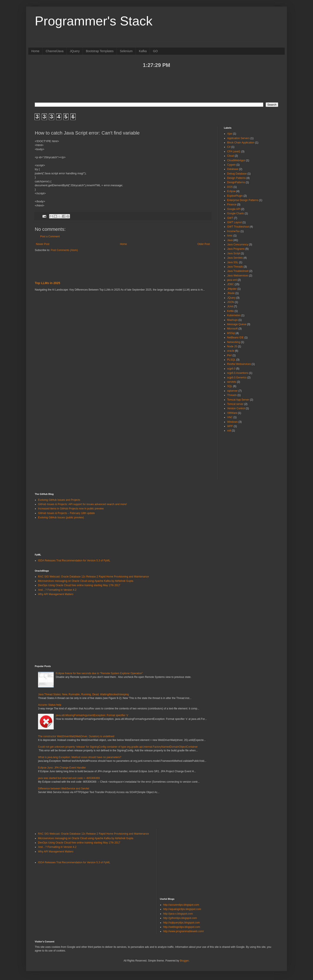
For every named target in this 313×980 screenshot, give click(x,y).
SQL (230, 386)
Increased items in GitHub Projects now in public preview (71, 509)
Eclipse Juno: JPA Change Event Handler (62, 768)
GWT (230, 218)
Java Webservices (238, 276)
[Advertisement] (156, 85)
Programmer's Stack (94, 21)
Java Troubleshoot (238, 271)
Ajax (230, 134)
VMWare (232, 413)
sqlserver (232, 391)
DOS (230, 187)
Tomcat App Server (238, 400)
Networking (234, 342)
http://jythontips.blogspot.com (180, 918)
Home (35, 51)
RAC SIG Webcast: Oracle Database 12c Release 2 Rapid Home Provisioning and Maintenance (93, 577)
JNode (231, 293)
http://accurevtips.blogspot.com (181, 905)
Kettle (231, 311)
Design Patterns (236, 178)
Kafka (143, 51)
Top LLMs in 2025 (47, 283)
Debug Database (237, 174)
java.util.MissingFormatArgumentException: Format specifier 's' (92, 715)
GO (155, 51)
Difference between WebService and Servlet (64, 789)
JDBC (231, 284)
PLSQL (231, 360)
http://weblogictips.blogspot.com (182, 927)
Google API (234, 209)
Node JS (232, 346)
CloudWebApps (236, 160)
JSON (231, 302)
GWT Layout (234, 222)
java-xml (232, 280)
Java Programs (236, 249)
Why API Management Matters (56, 594)
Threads (232, 395)
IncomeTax (233, 231)
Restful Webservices (239, 364)
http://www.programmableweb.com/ (184, 931)
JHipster (232, 289)
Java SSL (233, 262)
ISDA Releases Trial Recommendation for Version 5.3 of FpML (74, 561)
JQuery (75, 51)
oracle (231, 351)
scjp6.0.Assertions (238, 373)
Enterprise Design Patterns (243, 200)
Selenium (126, 51)
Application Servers (238, 138)
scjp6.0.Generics (237, 378)
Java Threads (235, 267)
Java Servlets (235, 258)
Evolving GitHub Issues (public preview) (61, 517)
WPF (230, 426)
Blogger (184, 961)
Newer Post (43, 244)
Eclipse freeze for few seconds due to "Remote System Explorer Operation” (99, 673)
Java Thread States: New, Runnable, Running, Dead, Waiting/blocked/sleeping (83, 694)
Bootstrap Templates (100, 51)
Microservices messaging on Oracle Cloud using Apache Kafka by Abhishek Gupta (86, 581)
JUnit (230, 306)
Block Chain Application (241, 143)
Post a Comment (50, 236)
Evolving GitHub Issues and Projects (59, 500)
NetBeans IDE (235, 338)
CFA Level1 (234, 151)
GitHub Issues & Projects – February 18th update (66, 513)
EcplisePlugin (235, 196)
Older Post (204, 244)
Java (230, 240)
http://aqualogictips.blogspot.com (182, 909)
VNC (230, 417)
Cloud (231, 156)
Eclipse (231, 191)
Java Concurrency (238, 245)
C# (229, 147)
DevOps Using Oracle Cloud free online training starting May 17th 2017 (79, 585)
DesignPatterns (236, 182)
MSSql (231, 333)
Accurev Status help (50, 705)
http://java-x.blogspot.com (178, 914)
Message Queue (237, 324)
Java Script (234, 253)
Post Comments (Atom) (64, 250)
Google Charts (236, 213)
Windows (232, 422)
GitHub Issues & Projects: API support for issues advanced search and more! (82, 504)
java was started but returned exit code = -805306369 (69, 778)
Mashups (232, 320)
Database (233, 169)
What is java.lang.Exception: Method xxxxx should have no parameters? (80, 757)
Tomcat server (235, 404)
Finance (232, 205)
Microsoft (232, 329)
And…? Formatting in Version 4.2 (57, 590)
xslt (229, 431)
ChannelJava (55, 51)
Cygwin (231, 165)
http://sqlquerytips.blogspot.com (182, 923)
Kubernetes (234, 315)
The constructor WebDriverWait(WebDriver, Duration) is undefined (76, 736)
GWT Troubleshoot (238, 227)
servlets (232, 382)
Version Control (236, 408)
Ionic (230, 236)
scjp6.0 (231, 369)
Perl (229, 355)
